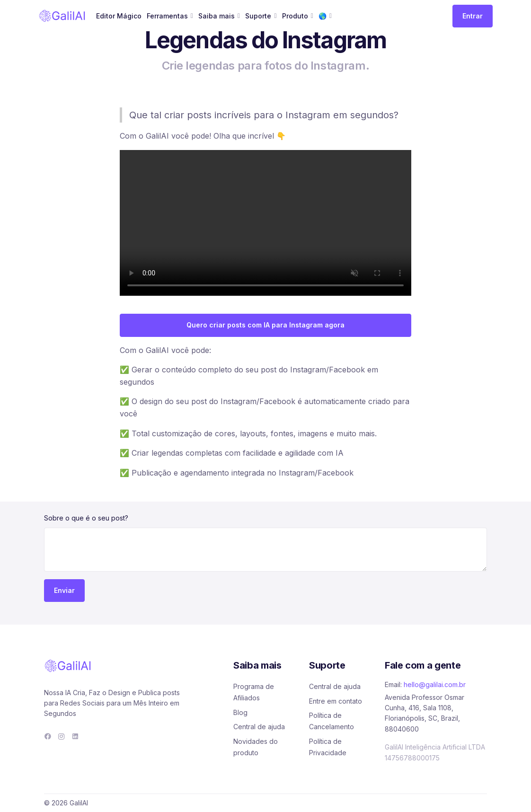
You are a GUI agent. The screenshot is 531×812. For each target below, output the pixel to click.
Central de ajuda (259, 727)
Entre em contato (336, 701)
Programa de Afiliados (254, 692)
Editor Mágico (119, 16)
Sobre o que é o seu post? (86, 518)
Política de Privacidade (328, 747)
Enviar (64, 590)
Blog (240, 712)
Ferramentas (167, 16)
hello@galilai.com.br (435, 684)
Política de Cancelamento (332, 721)
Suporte (258, 16)
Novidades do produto (256, 747)
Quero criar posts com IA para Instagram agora (265, 325)
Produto (295, 16)
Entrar (473, 16)
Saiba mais (217, 16)
